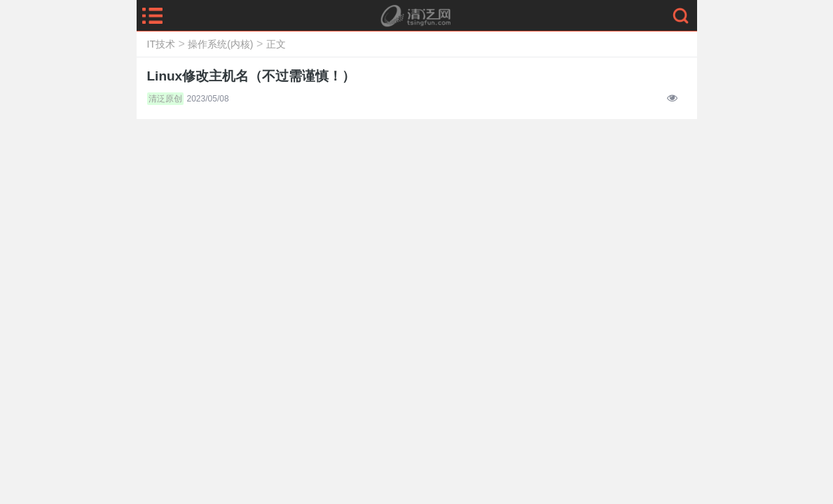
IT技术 (161, 44)
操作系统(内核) (220, 44)
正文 (276, 44)
